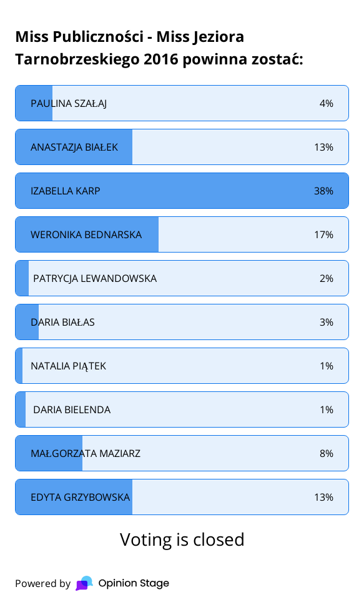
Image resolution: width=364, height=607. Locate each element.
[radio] (182, 103)
